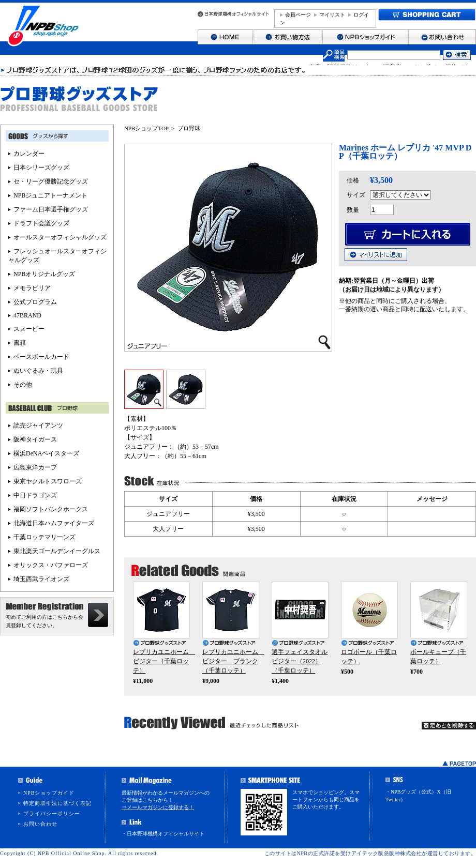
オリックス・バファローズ (51, 565)
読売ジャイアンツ (38, 425)
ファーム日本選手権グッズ (51, 209)
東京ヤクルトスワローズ (48, 481)
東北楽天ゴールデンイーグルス (57, 551)
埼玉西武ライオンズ (41, 579)
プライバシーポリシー (52, 813)
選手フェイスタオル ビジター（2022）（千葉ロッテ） (300, 661)
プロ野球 (189, 128)
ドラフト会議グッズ (41, 223)
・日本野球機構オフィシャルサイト (163, 834)
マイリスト (332, 15)
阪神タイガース (35, 439)
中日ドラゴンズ (35, 495)
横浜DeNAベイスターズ (46, 453)
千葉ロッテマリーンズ (44, 537)
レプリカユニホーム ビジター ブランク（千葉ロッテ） (233, 661)
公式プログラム (35, 302)
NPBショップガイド (49, 793)
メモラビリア (32, 288)
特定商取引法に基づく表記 (57, 803)
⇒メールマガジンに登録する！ (158, 807)
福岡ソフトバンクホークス (51, 509)
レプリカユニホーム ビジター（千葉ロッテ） (164, 661)
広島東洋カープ (35, 467)
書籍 (20, 343)
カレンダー (29, 154)
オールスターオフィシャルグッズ (60, 237)
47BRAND (27, 315)
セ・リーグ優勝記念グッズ (51, 181)
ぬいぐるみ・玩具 (38, 371)
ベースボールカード (41, 357)
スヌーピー (29, 329)
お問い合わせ (40, 824)
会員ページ (298, 15)
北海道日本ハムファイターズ (54, 523)
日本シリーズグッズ (41, 167)
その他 (23, 385)
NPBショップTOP (146, 128)
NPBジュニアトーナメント (50, 195)
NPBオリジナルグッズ (44, 274)
